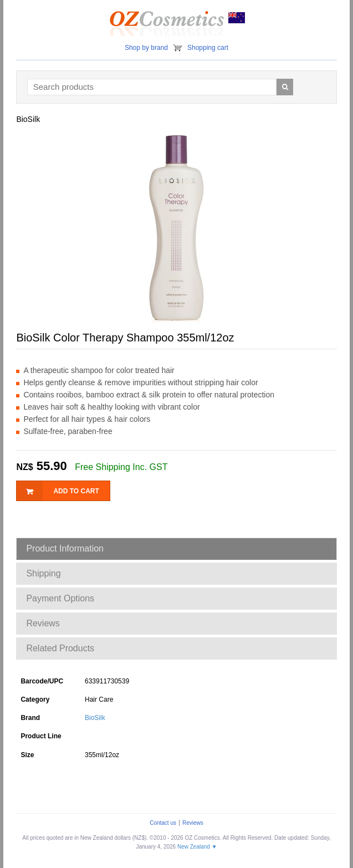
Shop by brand (146, 48)
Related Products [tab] (60, 648)
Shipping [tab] (43, 573)
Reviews (193, 823)
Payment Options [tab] (60, 598)
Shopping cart (208, 48)
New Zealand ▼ (197, 847)
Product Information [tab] (65, 548)
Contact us (163, 823)
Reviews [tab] (43, 623)
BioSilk (95, 718)
